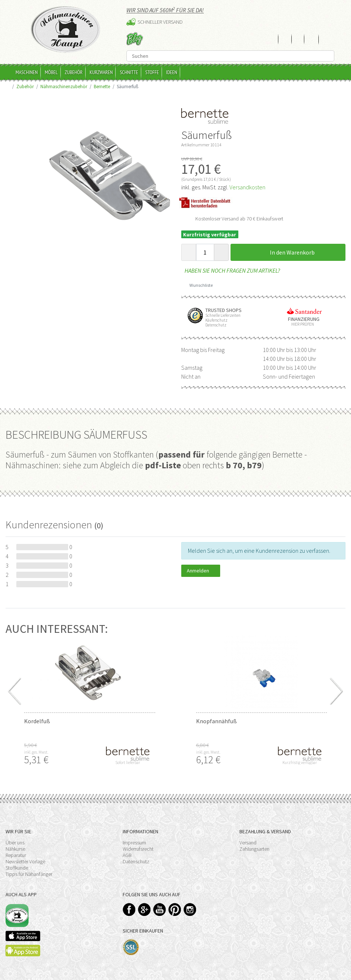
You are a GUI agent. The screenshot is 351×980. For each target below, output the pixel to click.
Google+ (144, 909)
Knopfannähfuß (216, 721)
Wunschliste (198, 285)
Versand (248, 843)
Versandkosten (247, 187)
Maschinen (27, 72)
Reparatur (16, 855)
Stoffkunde (17, 868)
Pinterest (175, 909)
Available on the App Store (23, 936)
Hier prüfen (301, 324)
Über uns (15, 843)
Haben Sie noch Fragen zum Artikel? (231, 270)
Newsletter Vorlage (25, 861)
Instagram (190, 909)
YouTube (160, 909)
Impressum (134, 843)
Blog (135, 39)
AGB (127, 855)
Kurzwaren (101, 72)
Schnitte (129, 72)
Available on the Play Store (23, 951)
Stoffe (152, 72)
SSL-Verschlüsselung (131, 947)
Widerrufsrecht (138, 849)
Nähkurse (15, 849)
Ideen (172, 72)
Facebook (129, 909)
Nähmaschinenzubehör (64, 86)
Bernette (102, 86)
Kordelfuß (37, 721)
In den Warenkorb (288, 252)
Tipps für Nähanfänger (29, 874)
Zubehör (74, 72)
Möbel (51, 72)
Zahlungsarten (254, 849)
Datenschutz (136, 861)
